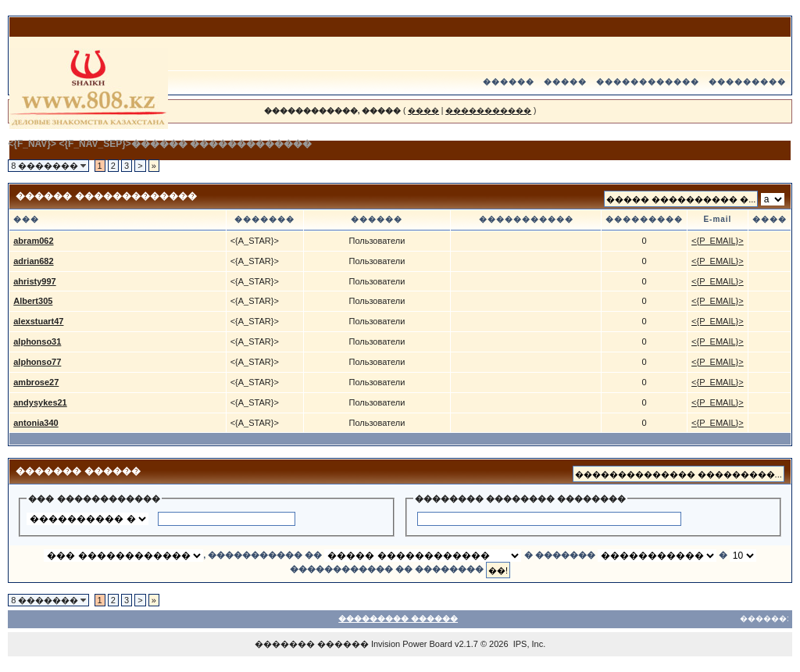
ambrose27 (36, 382)
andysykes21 (40, 402)
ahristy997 (34, 281)
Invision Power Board (412, 644)
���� (423, 111)
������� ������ (312, 644)
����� (565, 82)
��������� (747, 82)
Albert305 (33, 301)
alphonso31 (37, 341)
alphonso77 (37, 362)
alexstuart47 (38, 321)
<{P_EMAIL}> (718, 241)
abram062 (33, 241)
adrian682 (33, 261)
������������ (648, 82)
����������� (488, 111)
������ (509, 82)
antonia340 (36, 423)
